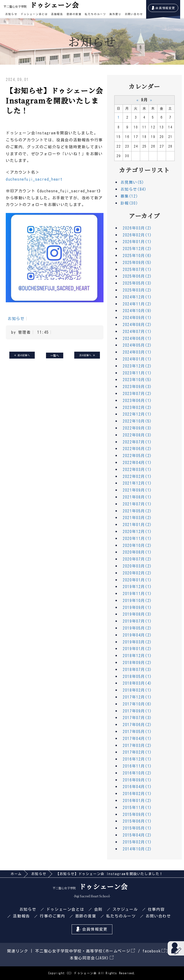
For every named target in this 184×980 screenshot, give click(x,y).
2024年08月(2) (137, 325)
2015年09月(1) (137, 814)
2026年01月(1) (137, 242)
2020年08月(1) (137, 552)
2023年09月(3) (137, 387)
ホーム (16, 874)
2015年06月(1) (137, 821)
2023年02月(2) (137, 407)
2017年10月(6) (137, 704)
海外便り (115, 14)
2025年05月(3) (137, 283)
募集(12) (129, 196)
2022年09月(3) (137, 428)
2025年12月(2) (137, 249)
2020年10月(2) (137, 545)
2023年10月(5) (137, 380)
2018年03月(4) (137, 683)
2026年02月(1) (137, 235)
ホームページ (120, 951)
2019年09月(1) (137, 607)
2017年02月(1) (137, 752)
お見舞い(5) (132, 182)
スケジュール (125, 909)
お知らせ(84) (134, 189)
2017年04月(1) (137, 739)
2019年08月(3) (137, 614)
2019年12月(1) (137, 587)
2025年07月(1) (137, 269)
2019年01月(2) (137, 649)
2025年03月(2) (137, 290)
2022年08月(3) (137, 435)
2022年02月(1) (137, 476)
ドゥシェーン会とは (34, 14)
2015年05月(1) (137, 828)
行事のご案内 (52, 916)
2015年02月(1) (137, 842)
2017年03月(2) (137, 745)
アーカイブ (144, 216)
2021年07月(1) (137, 504)
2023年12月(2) (137, 366)
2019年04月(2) (137, 635)
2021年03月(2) (137, 518)
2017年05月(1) (137, 732)
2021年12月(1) (137, 483)
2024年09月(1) (137, 318)
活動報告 (57, 14)
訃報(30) (129, 203)
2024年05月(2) (137, 345)
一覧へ (55, 355)
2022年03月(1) (137, 470)
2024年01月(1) (137, 359)
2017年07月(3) (137, 718)
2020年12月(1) (137, 532)
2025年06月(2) (137, 276)
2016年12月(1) (137, 759)
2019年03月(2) (137, 642)
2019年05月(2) (137, 628)
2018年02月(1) (137, 690)
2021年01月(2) (137, 525)
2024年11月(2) (137, 304)
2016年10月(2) (137, 773)
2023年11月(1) (137, 373)
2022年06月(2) (137, 449)
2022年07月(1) (137, 442)
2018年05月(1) (137, 676)
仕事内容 (156, 909)
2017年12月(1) (137, 697)
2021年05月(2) (137, 511)
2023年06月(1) (137, 401)
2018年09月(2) (137, 663)
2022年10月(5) (137, 421)
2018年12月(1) (137, 656)
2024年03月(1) (137, 352)
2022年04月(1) (137, 463)
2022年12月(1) (137, 414)
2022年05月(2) (137, 456)
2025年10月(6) (137, 256)
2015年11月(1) (137, 808)
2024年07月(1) (137, 332)
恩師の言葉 (74, 14)
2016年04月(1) (137, 787)
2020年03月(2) (137, 566)
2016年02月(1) (137, 794)
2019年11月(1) (137, 594)
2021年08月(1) (137, 497)
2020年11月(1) (137, 539)
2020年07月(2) (137, 559)
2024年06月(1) (137, 338)
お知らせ (11, 14)
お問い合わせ (134, 14)
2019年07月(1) (137, 621)
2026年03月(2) (137, 228)
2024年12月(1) (137, 297)
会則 (98, 909)
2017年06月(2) (137, 725)
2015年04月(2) (137, 835)
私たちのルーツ (95, 14)
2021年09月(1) (137, 490)
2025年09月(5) (137, 263)
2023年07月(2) (137, 394)
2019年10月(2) (137, 601)
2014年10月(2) (137, 849)
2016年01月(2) (137, 801)
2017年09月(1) (137, 711)
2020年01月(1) (137, 580)
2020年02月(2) (137, 573)
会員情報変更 (165, 8)
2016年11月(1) (137, 766)
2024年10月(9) (137, 311)
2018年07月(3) (137, 670)
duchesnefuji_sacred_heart (34, 179)
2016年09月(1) (137, 780)
